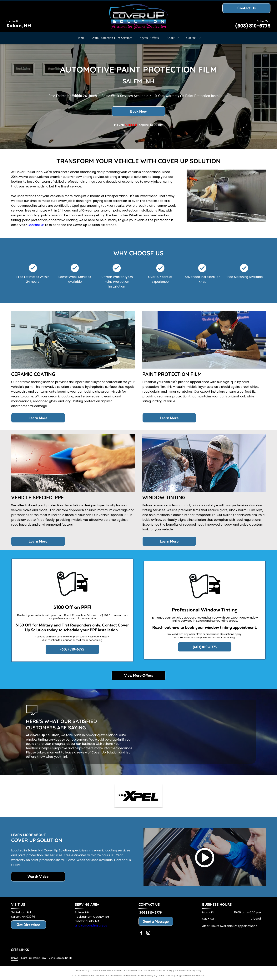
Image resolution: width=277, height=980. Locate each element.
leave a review (76, 752)
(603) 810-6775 (253, 26)
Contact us (36, 225)
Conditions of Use (133, 970)
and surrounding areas (91, 925)
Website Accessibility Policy (188, 970)
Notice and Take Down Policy (158, 970)
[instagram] (148, 933)
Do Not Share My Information (108, 970)
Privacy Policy (82, 970)
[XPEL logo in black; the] (139, 796)
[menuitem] (81, 38)
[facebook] (141, 933)
